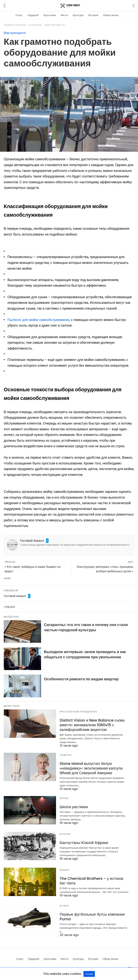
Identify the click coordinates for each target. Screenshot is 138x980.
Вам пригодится (55, 25)
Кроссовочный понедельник (78, 712)
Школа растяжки (74, 807)
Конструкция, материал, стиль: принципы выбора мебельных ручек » (105, 569)
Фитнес (65, 798)
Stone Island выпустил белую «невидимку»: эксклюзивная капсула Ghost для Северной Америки (91, 768)
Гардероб (33, 15)
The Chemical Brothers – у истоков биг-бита (92, 881)
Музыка (65, 870)
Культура (78, 15)
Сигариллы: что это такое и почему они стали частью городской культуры (86, 627)
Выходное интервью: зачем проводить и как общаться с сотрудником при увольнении (85, 654)
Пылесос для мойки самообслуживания (38, 320)
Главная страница (15, 25)
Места (64, 15)
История (93, 15)
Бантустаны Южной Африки (84, 843)
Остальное (35, 25)
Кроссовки (50, 15)
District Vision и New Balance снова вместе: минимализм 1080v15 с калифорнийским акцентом (92, 725)
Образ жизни (111, 15)
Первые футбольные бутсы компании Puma (92, 917)
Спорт (19, 15)
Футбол (64, 906)
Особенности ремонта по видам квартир (81, 679)
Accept (89, 974)
